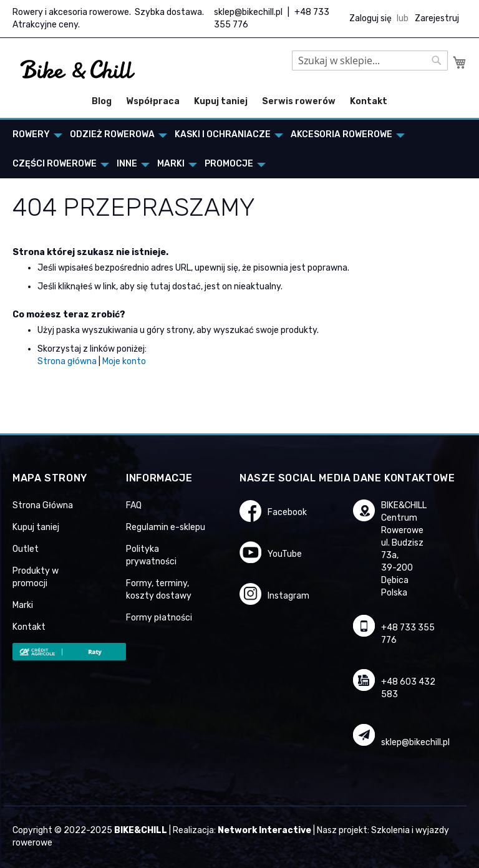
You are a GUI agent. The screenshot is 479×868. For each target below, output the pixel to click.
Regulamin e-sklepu (166, 527)
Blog (102, 101)
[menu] (239, 149)
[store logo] (78, 70)
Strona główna (67, 361)
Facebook (287, 512)
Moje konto (124, 361)
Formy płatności (159, 618)
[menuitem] (34, 134)
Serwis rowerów (299, 101)
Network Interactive (264, 830)
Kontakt (369, 101)
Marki (23, 605)
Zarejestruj (437, 18)
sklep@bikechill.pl (248, 12)
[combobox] (370, 60)
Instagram (288, 596)
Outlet (26, 549)
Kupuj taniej (221, 101)
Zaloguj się (370, 18)
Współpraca (153, 101)
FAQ (134, 505)
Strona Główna (43, 505)
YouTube (285, 554)
